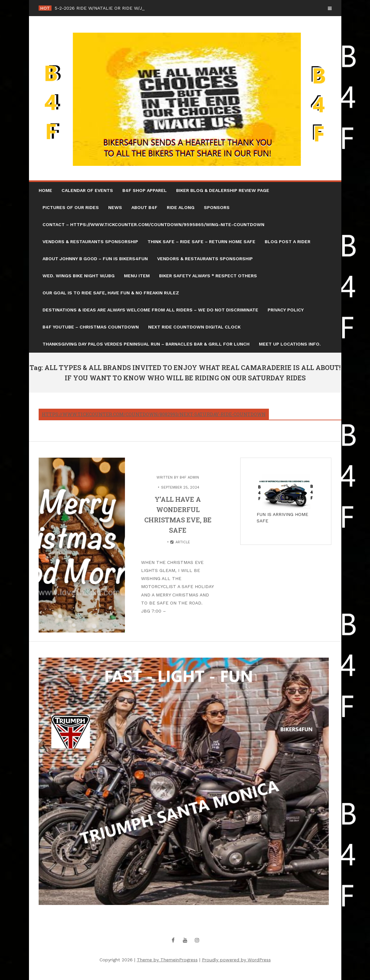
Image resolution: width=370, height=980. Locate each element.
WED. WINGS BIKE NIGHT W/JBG (79, 276)
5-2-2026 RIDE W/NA (77, 8)
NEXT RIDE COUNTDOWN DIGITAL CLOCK (194, 327)
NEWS (115, 207)
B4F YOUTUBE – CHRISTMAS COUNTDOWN (91, 327)
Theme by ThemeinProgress (167, 960)
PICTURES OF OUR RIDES (71, 207)
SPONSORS (217, 207)
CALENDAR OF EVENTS (87, 190)
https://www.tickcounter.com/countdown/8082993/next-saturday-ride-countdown (154, 414)
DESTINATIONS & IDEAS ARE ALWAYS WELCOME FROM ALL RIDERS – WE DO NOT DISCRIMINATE (150, 310)
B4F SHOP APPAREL (145, 190)
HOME (45, 190)
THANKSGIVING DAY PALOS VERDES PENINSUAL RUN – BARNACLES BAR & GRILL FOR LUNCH (146, 344)
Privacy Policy (286, 310)
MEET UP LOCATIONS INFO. (290, 344)
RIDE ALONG (181, 207)
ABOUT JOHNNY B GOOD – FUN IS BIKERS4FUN (95, 259)
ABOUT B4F (144, 207)
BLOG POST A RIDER (288, 242)
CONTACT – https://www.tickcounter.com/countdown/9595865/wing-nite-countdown (153, 224)
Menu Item (137, 276)
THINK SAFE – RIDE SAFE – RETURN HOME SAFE (201, 242)
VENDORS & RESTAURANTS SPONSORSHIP (90, 242)
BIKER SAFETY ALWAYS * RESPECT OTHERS (208, 276)
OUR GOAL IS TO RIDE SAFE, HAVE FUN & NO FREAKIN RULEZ (111, 293)
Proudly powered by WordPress (236, 960)
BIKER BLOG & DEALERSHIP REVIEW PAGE (223, 190)
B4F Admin (189, 477)
